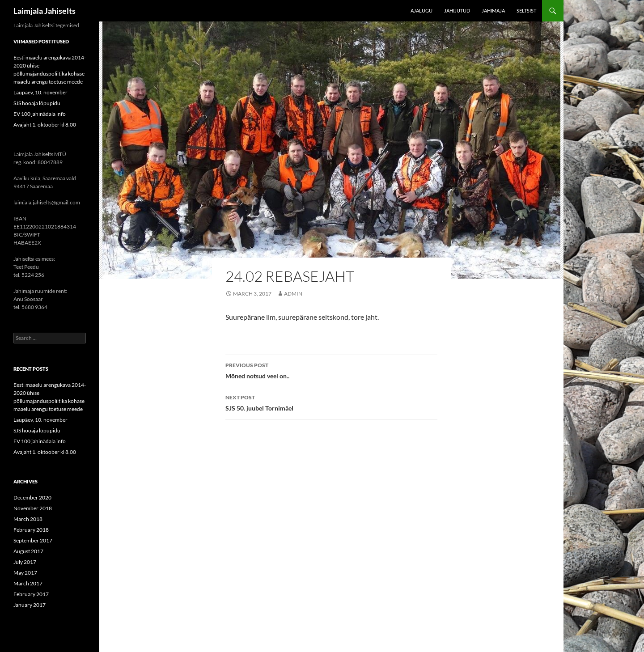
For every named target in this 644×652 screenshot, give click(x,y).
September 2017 (33, 540)
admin (293, 294)
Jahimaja (493, 11)
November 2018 (33, 508)
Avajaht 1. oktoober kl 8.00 (45, 125)
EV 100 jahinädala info (40, 114)
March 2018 (28, 519)
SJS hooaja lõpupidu (37, 103)
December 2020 (32, 497)
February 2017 (31, 594)
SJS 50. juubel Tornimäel (331, 402)
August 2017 (28, 551)
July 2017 (25, 562)
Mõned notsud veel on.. (331, 370)
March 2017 (28, 583)
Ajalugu (422, 11)
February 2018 (31, 530)
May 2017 (25, 573)
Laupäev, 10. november (40, 92)
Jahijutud (457, 11)
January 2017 (30, 605)
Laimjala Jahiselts (44, 11)
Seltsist (526, 11)
